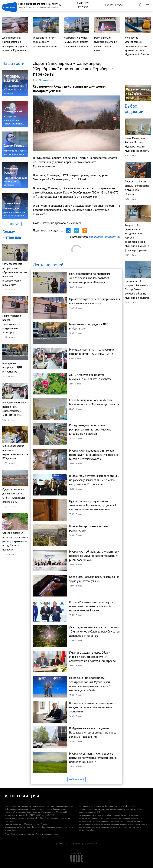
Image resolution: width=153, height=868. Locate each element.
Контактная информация (23, 834)
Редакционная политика (47, 834)
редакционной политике (104, 237)
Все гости (15, 224)
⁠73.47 (109, 5)
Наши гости (13, 63)
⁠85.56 (119, 5)
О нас (7, 834)
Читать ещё (76, 779)
